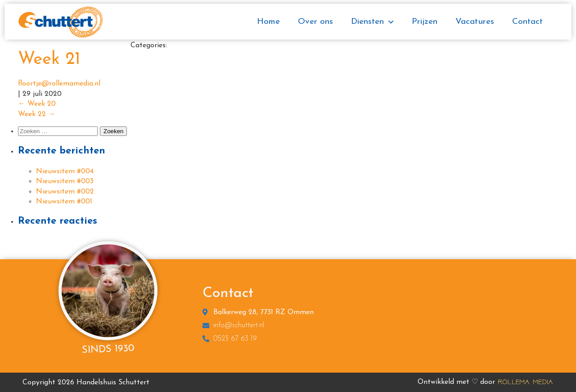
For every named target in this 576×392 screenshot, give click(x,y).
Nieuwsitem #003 (65, 181)
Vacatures (475, 22)
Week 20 (37, 104)
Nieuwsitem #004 (65, 171)
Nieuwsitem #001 (64, 202)
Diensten (372, 22)
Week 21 (49, 60)
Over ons (315, 22)
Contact (527, 22)
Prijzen (425, 22)
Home (268, 22)
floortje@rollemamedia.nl (59, 84)
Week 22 (37, 114)
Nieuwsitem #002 (65, 192)
